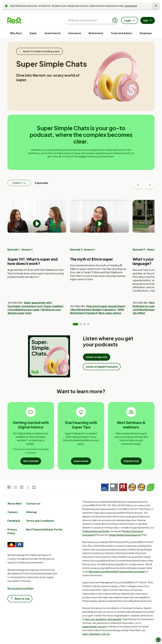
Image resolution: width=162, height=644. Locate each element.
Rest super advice (110, 313)
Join (148, 21)
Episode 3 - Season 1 (145, 249)
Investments (53, 33)
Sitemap (32, 512)
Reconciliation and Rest (20, 588)
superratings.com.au (94, 626)
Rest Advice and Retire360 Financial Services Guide (117, 572)
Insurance (75, 33)
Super (33, 33)
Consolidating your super (24, 310)
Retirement (96, 33)
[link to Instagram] (15, 488)
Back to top (20, 598)
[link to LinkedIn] (22, 488)
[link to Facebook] (9, 488)
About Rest (15, 503)
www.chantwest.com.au (96, 634)
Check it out (131, 461)
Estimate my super (145, 306)
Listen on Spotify (97, 357)
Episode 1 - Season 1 (20, 249)
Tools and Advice (121, 33)
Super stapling (53, 306)
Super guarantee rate (37, 303)
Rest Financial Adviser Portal (44, 529)
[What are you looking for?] (89, 20)
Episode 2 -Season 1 (83, 249)
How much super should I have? (106, 306)
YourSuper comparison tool (25, 306)
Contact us (33, 503)
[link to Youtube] (34, 488)
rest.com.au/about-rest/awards (103, 619)
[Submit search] (115, 20)
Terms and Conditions (40, 521)
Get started (31, 461)
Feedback (14, 521)
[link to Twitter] (28, 488)
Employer (146, 33)
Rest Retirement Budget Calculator (94, 310)
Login (130, 21)
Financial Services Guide (96, 531)
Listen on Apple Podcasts (102, 367)
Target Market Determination (125, 535)
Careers (13, 512)
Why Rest (16, 33)
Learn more (131, 6)
